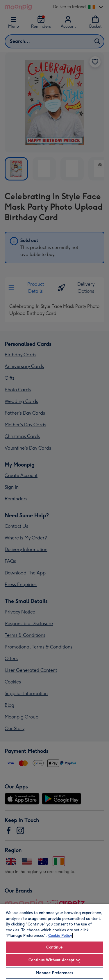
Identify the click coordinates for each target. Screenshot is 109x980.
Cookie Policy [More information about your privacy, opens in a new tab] (60, 936)
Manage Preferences (54, 973)
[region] (54, 942)
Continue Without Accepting (54, 960)
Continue (54, 947)
